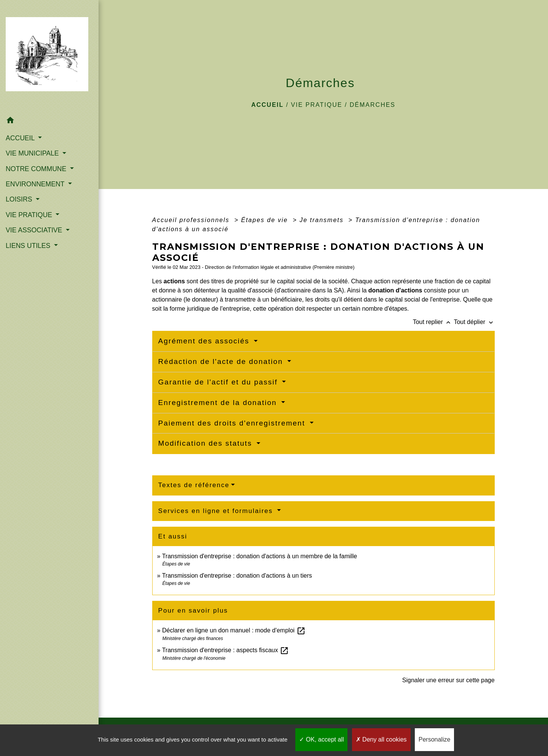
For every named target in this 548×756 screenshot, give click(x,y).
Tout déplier (474, 322)
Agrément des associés (205, 341)
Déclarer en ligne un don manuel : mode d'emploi (234, 630)
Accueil (267, 105)
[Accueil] (49, 57)
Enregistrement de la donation (219, 403)
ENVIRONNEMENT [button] (36, 184)
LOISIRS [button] (20, 199)
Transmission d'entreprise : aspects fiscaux (225, 650)
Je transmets (323, 220)
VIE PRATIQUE (317, 105)
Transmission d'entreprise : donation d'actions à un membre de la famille (260, 556)
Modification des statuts (207, 443)
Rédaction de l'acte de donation (222, 361)
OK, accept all (321, 739)
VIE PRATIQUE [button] (30, 215)
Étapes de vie (265, 220)
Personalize (435, 739)
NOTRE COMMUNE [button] (37, 169)
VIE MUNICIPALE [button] (33, 153)
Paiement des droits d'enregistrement (233, 423)
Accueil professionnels (192, 220)
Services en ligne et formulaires (217, 511)
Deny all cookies (381, 739)
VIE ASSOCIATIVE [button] (35, 230)
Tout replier (433, 322)
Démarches (373, 105)
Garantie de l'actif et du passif (219, 382)
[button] (49, 121)
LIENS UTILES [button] (29, 246)
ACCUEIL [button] (21, 138)
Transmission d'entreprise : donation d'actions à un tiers (237, 576)
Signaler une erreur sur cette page (448, 680)
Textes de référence (194, 485)
